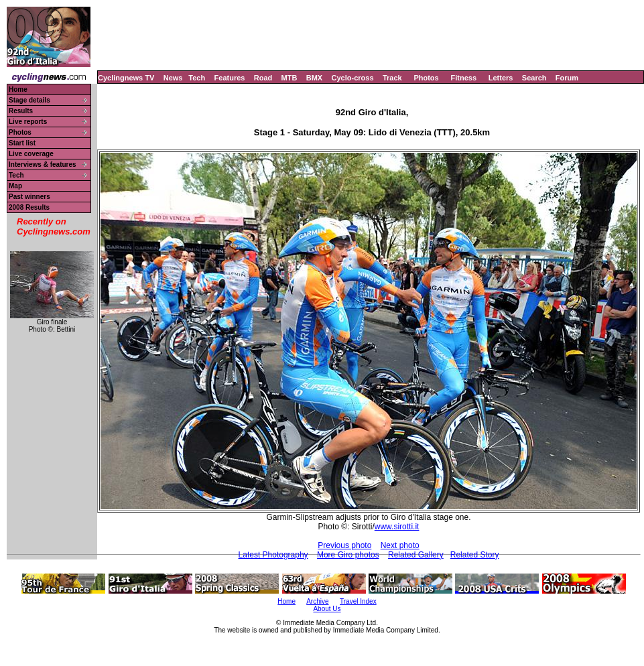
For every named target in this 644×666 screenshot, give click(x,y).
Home (18, 89)
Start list (22, 143)
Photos (426, 78)
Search (534, 78)
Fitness (463, 78)
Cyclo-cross (353, 78)
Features (230, 78)
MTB (289, 78)
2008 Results (29, 207)
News (173, 78)
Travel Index (358, 601)
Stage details (29, 100)
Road (263, 78)
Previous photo (344, 545)
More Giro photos (348, 555)
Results (21, 111)
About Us (327, 609)
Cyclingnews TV (126, 78)
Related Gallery (416, 555)
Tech (197, 78)
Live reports (28, 122)
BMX (314, 78)
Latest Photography (273, 555)
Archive (317, 601)
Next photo (400, 545)
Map (15, 186)
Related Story (475, 555)
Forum (567, 78)
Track (392, 78)
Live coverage (31, 154)
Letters (501, 78)
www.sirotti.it (397, 527)
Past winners (29, 197)
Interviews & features (43, 164)
